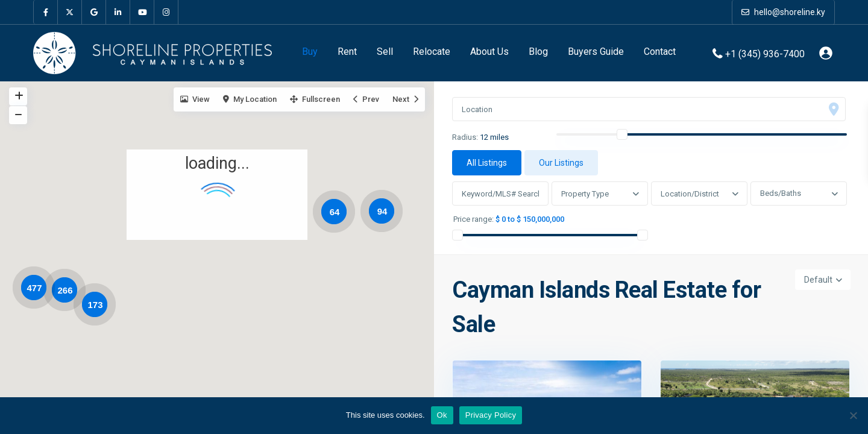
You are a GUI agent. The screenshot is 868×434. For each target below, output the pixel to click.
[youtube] (142, 12)
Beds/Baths (781, 193)
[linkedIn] (118, 12)
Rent (347, 52)
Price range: (473, 219)
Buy (310, 52)
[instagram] (166, 12)
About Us (489, 52)
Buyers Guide (596, 52)
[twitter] (70, 12)
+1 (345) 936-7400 (765, 53)
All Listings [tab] (487, 163)
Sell (385, 52)
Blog (538, 52)
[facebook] (46, 12)
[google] (94, 12)
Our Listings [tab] (561, 163)
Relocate (432, 52)
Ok (442, 415)
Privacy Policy (491, 415)
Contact (660, 52)
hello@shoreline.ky (783, 12)
